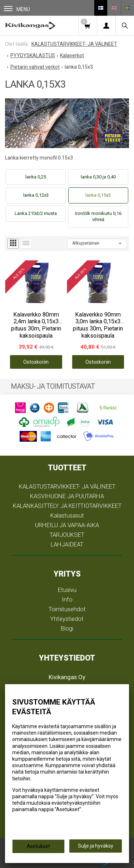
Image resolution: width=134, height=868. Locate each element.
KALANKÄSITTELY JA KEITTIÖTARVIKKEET (67, 506)
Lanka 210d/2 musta (36, 213)
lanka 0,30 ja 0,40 (98, 177)
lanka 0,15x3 (98, 195)
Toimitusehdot (67, 609)
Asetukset (38, 846)
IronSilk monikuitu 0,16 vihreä (98, 216)
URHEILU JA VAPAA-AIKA (67, 525)
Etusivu (67, 590)
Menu (17, 9)
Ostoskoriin (36, 362)
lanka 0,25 (36, 177)
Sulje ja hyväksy (96, 846)
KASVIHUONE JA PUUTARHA (67, 496)
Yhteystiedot (67, 619)
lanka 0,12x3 (36, 195)
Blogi (67, 628)
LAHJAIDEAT (67, 544)
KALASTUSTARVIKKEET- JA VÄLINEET (67, 486)
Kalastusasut (67, 515)
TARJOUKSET (67, 535)
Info (67, 599)
